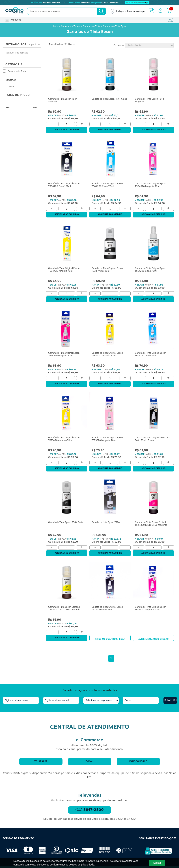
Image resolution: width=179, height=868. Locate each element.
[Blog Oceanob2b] (171, 20)
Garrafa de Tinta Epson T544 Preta (66, 522)
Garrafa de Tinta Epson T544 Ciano (109, 99)
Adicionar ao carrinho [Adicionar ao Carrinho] (67, 130)
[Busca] (101, 11)
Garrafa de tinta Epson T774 (106, 522)
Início (56, 26)
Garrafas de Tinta (92, 26)
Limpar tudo (34, 44)
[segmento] (101, 700)
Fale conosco (138, 761)
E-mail (90, 761)
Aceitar (157, 863)
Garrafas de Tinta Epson (115, 26)
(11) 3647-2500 (89, 810)
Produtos (13, 20)
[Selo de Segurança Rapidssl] (156, 855)
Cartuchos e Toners (71, 26)
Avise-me (110, 638)
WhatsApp (41, 761)
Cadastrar (170, 700)
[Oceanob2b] (14, 11)
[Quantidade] (67, 124)
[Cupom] (89, 3)
